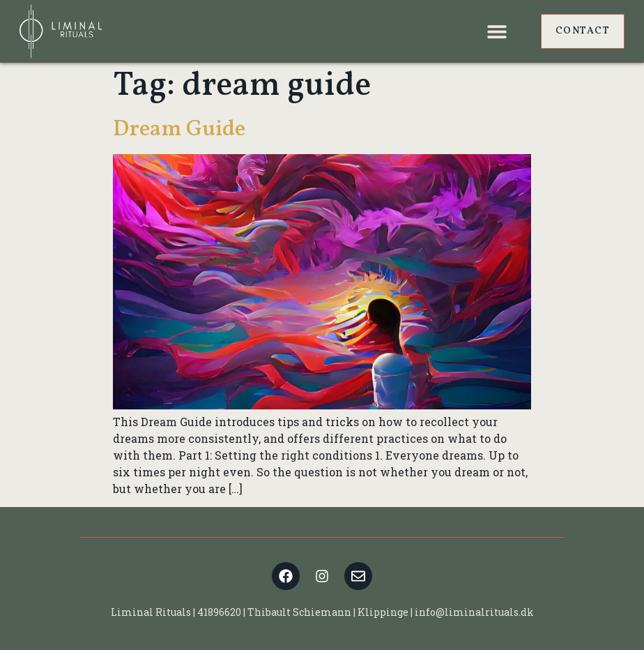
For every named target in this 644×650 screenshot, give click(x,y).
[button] (497, 32)
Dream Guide (179, 130)
